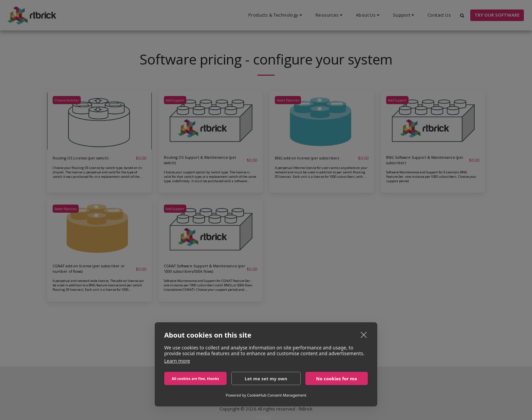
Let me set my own (266, 379)
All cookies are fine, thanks (195, 379)
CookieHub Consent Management (277, 395)
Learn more (177, 361)
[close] (364, 335)
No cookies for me (337, 379)
